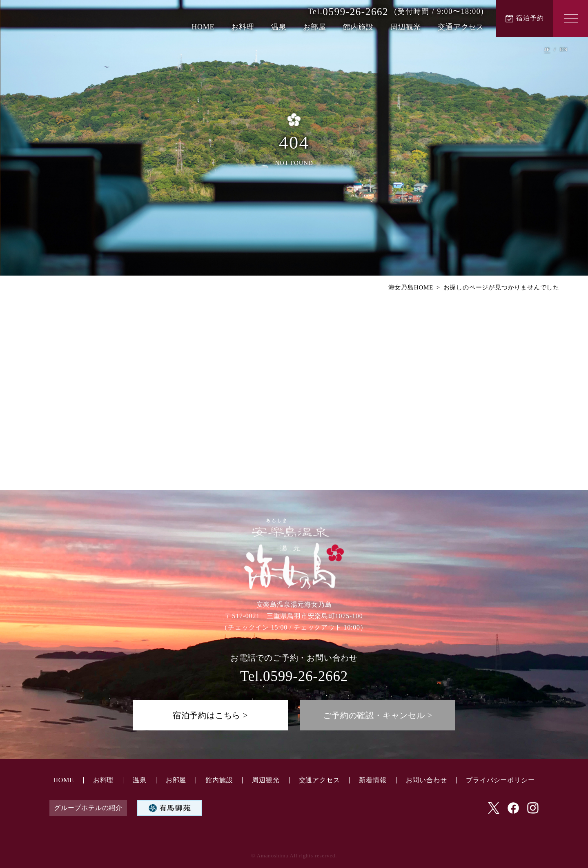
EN (564, 49)
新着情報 (373, 780)
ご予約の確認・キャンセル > (378, 715)
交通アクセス (461, 27)
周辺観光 (406, 27)
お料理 (243, 27)
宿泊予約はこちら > (210, 715)
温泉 (279, 27)
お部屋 (314, 27)
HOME (203, 27)
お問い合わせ (427, 780)
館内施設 (358, 27)
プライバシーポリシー (500, 780)
